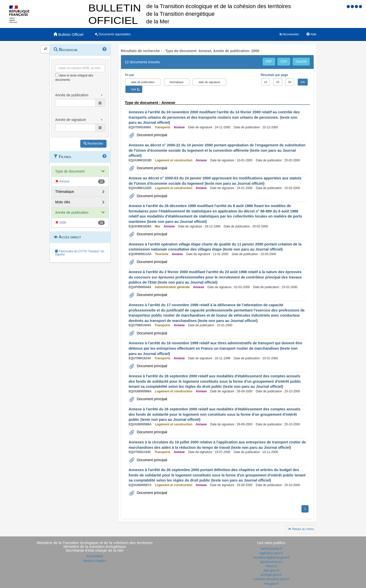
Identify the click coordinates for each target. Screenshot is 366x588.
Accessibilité (95, 556)
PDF (269, 61)
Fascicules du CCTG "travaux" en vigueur (80, 253)
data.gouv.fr (271, 570)
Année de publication (72, 212)
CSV (284, 61)
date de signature (209, 82)
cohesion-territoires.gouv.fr (271, 579)
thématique (177, 82)
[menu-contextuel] (57, 75)
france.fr (271, 566)
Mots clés (63, 202)
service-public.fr (271, 549)
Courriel (301, 61)
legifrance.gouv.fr (271, 553)
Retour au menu (301, 529)
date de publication (143, 82)
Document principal (151, 135)
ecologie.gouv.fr (271, 575)
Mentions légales (95, 561)
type (134, 89)
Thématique (65, 192)
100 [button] (303, 82)
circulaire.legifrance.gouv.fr (271, 558)
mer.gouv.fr (271, 584)
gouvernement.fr (271, 562)
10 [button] (266, 82)
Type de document (70, 171)
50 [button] (290, 82)
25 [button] (278, 82)
